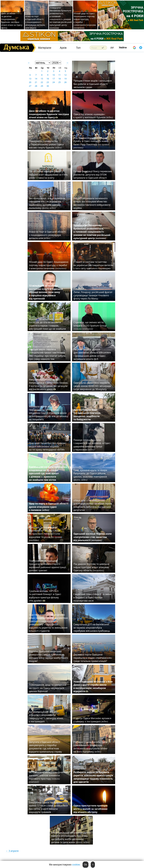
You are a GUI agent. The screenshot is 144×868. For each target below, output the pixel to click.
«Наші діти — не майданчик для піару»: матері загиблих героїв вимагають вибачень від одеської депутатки (93, 505)
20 (30, 82)
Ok (85, 865)
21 (36, 82)
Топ (78, 48)
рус (112, 47)
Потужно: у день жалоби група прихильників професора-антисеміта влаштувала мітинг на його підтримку (91, 747)
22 (42, 82)
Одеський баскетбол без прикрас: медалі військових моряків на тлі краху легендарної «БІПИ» (48, 446)
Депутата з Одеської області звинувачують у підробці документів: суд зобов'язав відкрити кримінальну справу (45, 747)
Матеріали (45, 48)
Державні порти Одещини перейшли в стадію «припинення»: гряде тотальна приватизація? (93, 658)
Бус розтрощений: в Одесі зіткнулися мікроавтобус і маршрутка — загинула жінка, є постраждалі (46, 717)
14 (36, 79)
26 (65, 82)
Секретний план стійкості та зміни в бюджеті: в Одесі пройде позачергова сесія (92, 597)
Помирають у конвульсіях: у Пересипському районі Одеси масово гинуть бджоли (46, 144)
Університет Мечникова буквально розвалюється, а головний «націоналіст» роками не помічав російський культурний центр (92, 232)
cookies (76, 865)
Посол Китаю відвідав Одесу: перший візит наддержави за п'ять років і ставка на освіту (48, 175)
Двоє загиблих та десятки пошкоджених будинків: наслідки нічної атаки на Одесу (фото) (12, 21)
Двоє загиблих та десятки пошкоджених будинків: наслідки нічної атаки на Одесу (49, 114)
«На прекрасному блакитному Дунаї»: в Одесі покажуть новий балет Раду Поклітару (91, 143)
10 (54, 75)
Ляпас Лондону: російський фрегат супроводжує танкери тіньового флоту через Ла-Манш (93, 295)
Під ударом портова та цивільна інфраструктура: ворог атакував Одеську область (91, 567)
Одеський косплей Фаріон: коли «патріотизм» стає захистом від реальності (93, 537)
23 (48, 82)
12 (65, 75)
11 (59, 75)
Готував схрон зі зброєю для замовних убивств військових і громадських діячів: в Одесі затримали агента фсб (92, 354)
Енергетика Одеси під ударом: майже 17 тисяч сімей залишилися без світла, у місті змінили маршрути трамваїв (48, 807)
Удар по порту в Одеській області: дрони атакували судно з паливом (49, 507)
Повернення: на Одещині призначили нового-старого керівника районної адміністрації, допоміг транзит (48, 566)
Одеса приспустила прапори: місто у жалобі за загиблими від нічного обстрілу (91, 809)
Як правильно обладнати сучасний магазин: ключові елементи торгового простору (48, 777)
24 (54, 82)
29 (42, 86)
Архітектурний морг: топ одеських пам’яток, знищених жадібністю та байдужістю (87, 415)
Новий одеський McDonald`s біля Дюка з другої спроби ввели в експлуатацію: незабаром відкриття (93, 686)
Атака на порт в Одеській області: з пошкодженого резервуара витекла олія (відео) (35, 22)
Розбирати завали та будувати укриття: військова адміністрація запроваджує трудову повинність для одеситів (93, 777)
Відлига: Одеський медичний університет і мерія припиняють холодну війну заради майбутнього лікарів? (49, 656)
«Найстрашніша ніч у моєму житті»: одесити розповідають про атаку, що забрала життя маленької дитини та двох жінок (71, 837)
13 (30, 79)
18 (59, 79)
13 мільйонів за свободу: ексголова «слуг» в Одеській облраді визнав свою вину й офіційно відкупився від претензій (46, 292)
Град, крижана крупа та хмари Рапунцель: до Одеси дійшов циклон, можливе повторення (90, 475)
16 (48, 79)
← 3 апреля (12, 851)
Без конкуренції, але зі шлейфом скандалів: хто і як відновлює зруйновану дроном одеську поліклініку (47, 203)
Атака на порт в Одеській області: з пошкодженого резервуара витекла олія (48, 235)
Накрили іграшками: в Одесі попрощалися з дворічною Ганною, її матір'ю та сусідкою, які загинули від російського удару (49, 384)
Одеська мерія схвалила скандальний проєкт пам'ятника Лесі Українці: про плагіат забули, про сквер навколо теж (48, 354)
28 (36, 86)
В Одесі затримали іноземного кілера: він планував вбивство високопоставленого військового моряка (92, 203)
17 (54, 79)
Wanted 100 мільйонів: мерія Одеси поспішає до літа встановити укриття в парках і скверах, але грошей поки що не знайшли (49, 324)
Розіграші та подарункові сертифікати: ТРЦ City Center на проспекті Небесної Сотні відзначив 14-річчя (46, 534)
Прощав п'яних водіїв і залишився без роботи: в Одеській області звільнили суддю (93, 84)
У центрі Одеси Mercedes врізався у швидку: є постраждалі (92, 720)
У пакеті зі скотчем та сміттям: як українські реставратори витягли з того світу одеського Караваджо (93, 265)
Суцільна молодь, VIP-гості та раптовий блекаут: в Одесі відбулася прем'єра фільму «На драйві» (45, 596)
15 (42, 79)
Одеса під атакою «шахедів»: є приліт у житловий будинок (93, 116)
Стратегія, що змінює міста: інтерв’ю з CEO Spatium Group (90, 326)
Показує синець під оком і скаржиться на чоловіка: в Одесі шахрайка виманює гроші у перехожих (92, 445)
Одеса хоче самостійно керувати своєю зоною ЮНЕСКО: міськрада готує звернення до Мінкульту (92, 386)
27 (30, 86)
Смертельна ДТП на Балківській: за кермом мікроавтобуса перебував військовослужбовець (92, 628)
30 (48, 86)
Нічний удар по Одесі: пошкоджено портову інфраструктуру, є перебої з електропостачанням (49, 265)
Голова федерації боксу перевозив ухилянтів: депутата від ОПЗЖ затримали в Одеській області (93, 175)
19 (65, 79)
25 (59, 82)
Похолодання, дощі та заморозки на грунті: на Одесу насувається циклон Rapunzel (48, 688)
